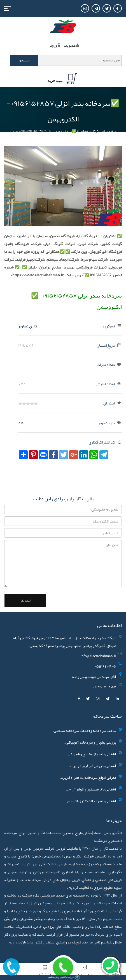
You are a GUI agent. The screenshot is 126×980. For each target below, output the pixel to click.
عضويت (70, 45)
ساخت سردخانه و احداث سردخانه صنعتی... (83, 730)
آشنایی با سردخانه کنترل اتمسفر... (90, 801)
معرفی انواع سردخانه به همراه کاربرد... (87, 777)
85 (21, 423)
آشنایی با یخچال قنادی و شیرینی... (90, 754)
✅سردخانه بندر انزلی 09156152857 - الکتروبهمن (43, 131)
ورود (53, 45)
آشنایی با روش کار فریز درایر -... (92, 766)
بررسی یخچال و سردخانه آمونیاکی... (89, 742)
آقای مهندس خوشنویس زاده (94, 677)
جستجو (25, 60)
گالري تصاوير (87, 131)
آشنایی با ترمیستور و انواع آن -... (91, 789)
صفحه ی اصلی (107, 131)
